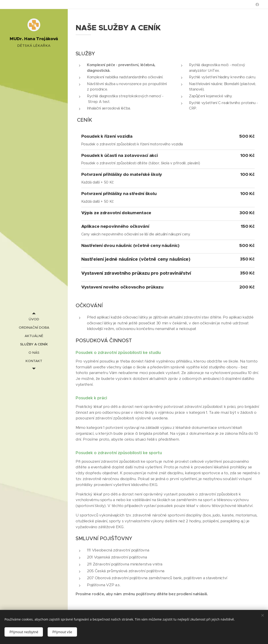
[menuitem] (34, 319)
